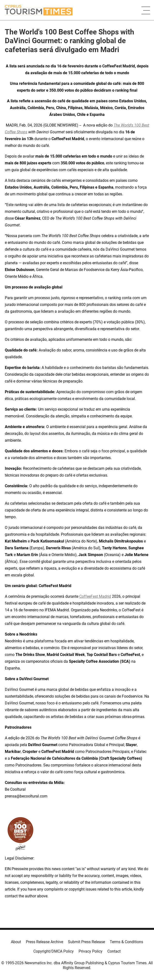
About (16, 942)
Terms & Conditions (126, 942)
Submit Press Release (86, 942)
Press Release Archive (44, 942)
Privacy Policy (91, 951)
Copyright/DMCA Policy (54, 951)
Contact (114, 951)
